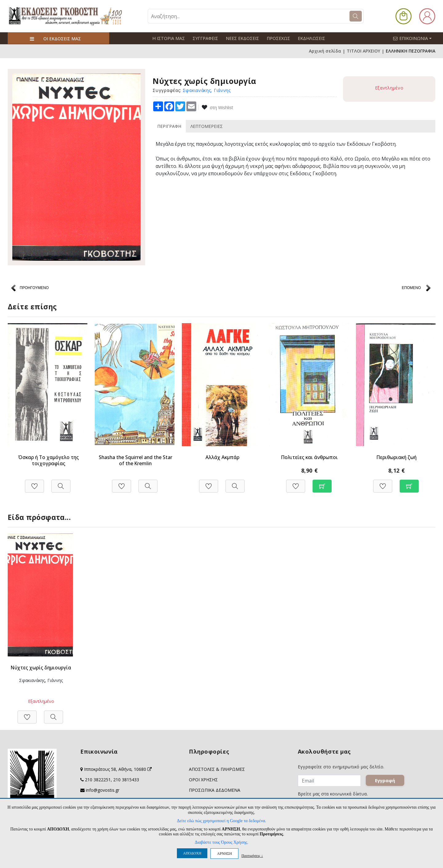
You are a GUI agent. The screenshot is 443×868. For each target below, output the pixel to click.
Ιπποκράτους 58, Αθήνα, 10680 (118, 769)
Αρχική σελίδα (325, 51)
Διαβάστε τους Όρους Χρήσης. (221, 842)
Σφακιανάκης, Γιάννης (207, 90)
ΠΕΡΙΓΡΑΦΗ (169, 126)
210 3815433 (126, 780)
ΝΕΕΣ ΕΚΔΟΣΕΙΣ (241, 38)
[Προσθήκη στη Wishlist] (34, 483)
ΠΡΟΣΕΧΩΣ (277, 38)
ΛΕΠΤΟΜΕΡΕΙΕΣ (207, 126)
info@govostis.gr (103, 790)
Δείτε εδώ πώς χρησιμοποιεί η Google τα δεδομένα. (221, 821)
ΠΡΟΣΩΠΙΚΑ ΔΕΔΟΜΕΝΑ (215, 790)
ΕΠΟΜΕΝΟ (411, 288)
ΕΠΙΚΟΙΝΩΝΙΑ (415, 38)
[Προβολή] (61, 483)
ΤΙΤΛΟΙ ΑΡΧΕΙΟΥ (363, 51)
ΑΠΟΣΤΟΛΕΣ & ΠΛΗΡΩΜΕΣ (217, 769)
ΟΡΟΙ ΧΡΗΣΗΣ (203, 780)
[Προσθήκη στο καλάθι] (322, 483)
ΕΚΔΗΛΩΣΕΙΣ (309, 38)
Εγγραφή (387, 782)
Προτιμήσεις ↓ (252, 856)
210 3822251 (98, 780)
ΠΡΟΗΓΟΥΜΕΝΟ (34, 288)
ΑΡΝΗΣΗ (224, 854)
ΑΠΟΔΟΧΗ (192, 853)
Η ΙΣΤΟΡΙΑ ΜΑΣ (168, 38)
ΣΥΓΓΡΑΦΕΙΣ (204, 38)
